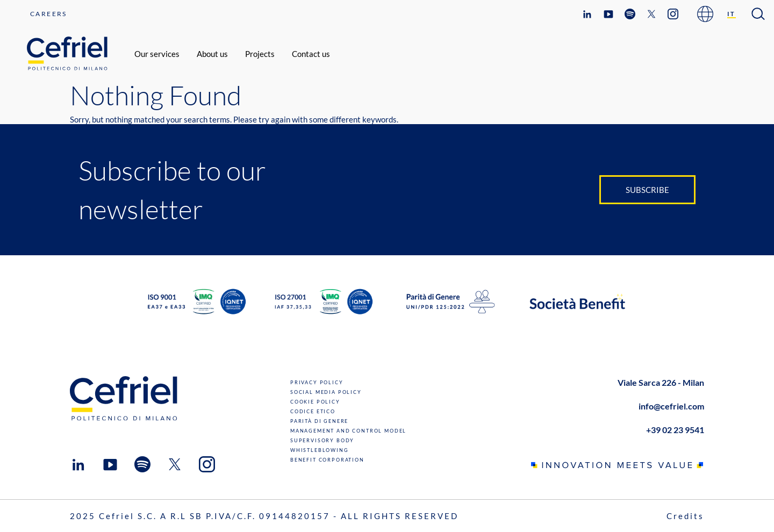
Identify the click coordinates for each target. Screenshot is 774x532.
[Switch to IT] (732, 14)
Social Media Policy (326, 392)
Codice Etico (313, 411)
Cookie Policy (315, 402)
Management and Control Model (348, 431)
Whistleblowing (320, 450)
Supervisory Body (322, 440)
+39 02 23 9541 (675, 430)
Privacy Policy (317, 382)
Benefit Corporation (327, 460)
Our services (157, 54)
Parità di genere (319, 421)
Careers (49, 14)
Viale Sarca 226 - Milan (661, 382)
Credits (685, 516)
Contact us (311, 54)
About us (212, 54)
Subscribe (647, 190)
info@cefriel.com (671, 406)
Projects (260, 54)
